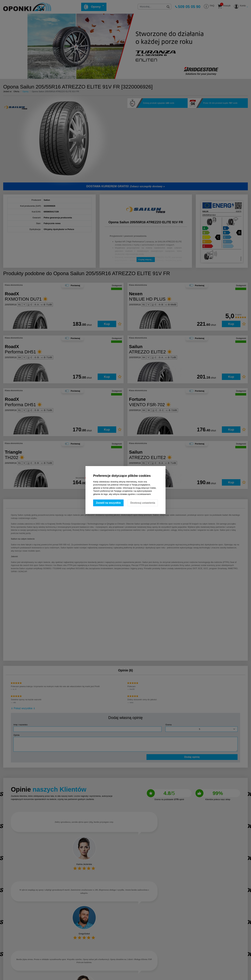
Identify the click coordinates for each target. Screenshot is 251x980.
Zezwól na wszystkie (108, 503)
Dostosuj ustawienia (143, 503)
